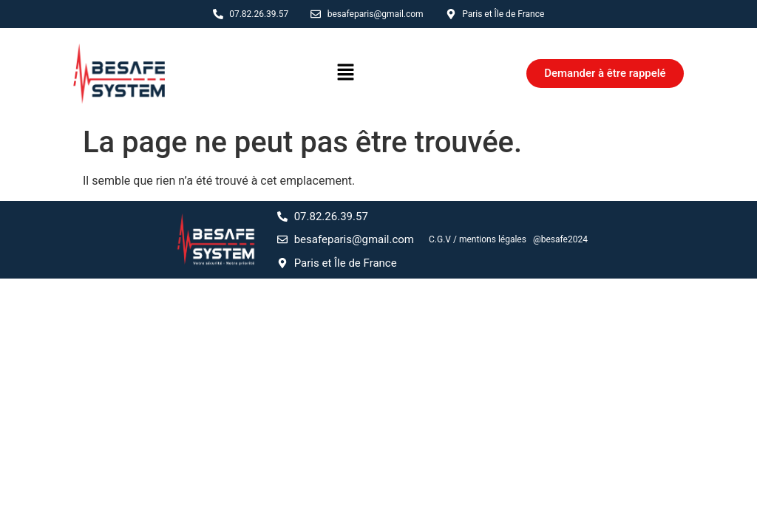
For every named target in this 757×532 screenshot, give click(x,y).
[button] (345, 73)
